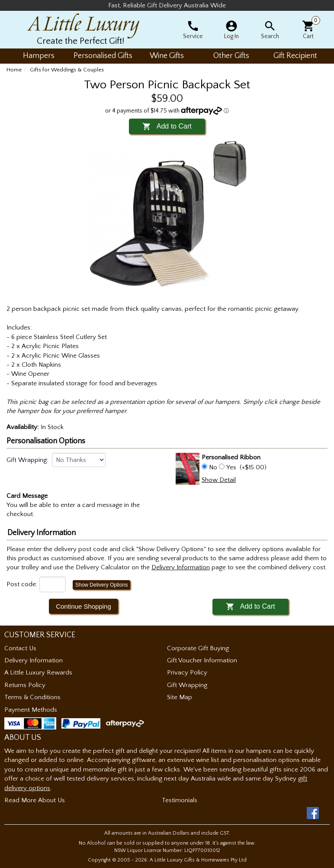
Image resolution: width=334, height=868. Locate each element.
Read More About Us (35, 800)
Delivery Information (34, 660)
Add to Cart (167, 126)
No (213, 467)
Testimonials (180, 800)
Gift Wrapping (187, 685)
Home (14, 70)
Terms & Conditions (32, 697)
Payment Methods (31, 710)
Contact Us (20, 648)
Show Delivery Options (101, 585)
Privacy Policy (187, 673)
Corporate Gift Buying (198, 648)
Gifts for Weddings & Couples (67, 70)
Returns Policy (25, 685)
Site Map (180, 697)
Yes (231, 467)
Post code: (22, 584)
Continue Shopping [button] (83, 606)
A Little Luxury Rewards (38, 673)
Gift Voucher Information (202, 660)
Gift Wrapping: (27, 460)
